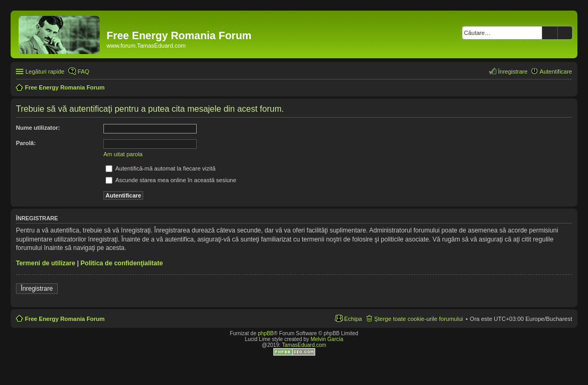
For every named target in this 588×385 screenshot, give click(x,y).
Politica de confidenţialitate (122, 263)
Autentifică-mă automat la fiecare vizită (160, 168)
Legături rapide (45, 71)
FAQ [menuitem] (83, 71)
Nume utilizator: (38, 128)
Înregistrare (37, 289)
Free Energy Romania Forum (65, 319)
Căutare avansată (565, 33)
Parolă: (26, 143)
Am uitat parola (123, 154)
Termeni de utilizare (46, 263)
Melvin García (327, 339)
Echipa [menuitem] (353, 319)
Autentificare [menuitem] (556, 71)
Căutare (550, 33)
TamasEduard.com (304, 345)
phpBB (266, 333)
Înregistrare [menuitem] (513, 71)
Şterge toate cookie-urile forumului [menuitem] (419, 319)
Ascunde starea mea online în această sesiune (171, 180)
